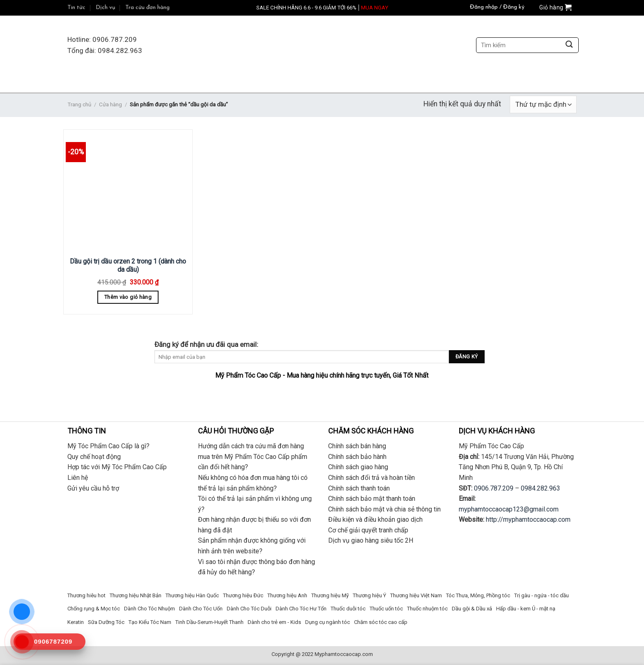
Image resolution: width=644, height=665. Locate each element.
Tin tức (76, 8)
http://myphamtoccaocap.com (528, 519)
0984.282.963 (540, 488)
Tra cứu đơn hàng (147, 8)
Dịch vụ (106, 8)
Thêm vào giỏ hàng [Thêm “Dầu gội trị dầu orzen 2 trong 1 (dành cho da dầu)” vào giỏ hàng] (128, 297)
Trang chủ (79, 104)
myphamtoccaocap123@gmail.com (509, 509)
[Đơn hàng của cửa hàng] (543, 104)
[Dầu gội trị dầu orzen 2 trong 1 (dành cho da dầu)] (128, 192)
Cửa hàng (110, 104)
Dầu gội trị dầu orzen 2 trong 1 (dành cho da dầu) (128, 266)
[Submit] (569, 45)
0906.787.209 (494, 488)
